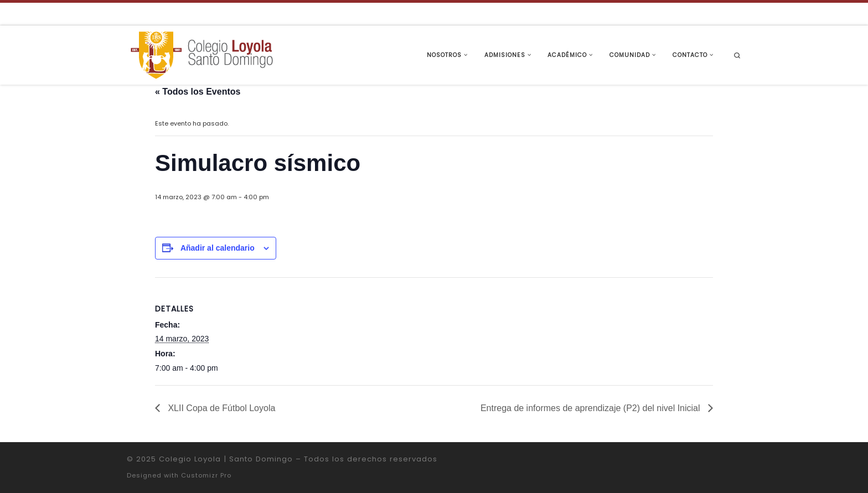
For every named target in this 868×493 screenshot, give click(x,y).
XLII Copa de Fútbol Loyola (220, 408)
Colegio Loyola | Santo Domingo (226, 459)
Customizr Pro (206, 475)
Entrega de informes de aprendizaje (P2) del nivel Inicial (591, 408)
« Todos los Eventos (198, 92)
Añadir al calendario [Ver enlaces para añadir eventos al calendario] (218, 248)
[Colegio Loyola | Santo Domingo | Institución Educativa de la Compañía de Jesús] (201, 54)
